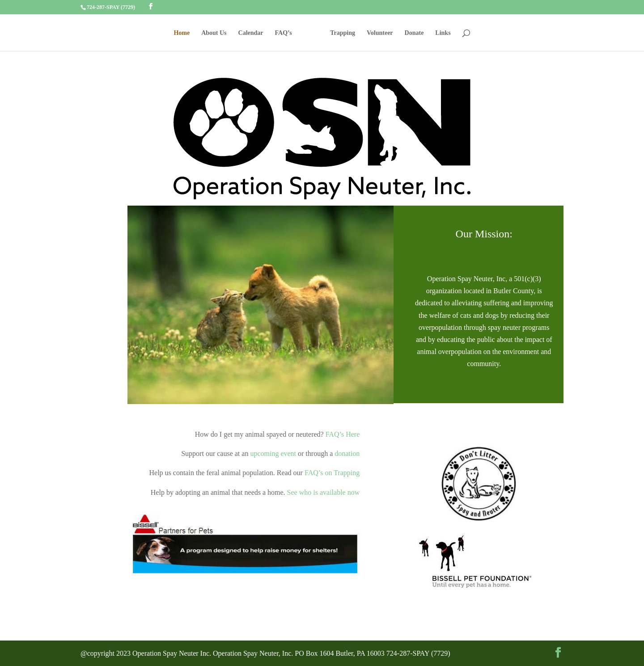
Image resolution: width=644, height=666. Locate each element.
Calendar (251, 33)
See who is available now (324, 492)
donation (347, 453)
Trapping (343, 33)
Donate (414, 33)
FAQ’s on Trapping (331, 473)
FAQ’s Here (343, 434)
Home (182, 33)
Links (443, 33)
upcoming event (273, 453)
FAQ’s (284, 33)
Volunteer (380, 33)
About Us (214, 33)
